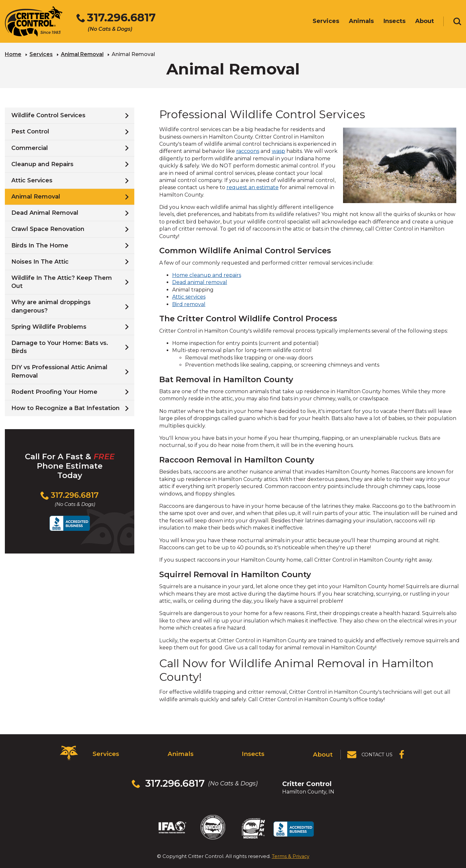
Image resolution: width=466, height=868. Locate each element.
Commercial (30, 147)
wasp (278, 150)
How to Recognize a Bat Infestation (66, 407)
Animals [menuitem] (361, 22)
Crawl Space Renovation (48, 228)
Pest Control (30, 131)
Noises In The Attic (40, 261)
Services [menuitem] (326, 22)
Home (13, 54)
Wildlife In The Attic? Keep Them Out (62, 281)
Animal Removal (82, 54)
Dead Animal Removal (45, 212)
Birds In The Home (40, 245)
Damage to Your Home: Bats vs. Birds (60, 346)
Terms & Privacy (290, 842)
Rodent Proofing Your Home (54, 391)
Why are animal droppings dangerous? (51, 306)
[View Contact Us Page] (371, 752)
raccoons (248, 150)
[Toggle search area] (457, 22)
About (323, 752)
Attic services (189, 296)
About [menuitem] (425, 22)
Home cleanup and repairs (207, 274)
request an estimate (253, 187)
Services (41, 54)
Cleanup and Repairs (42, 164)
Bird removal (189, 303)
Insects (253, 752)
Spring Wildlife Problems (49, 326)
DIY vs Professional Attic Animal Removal (59, 371)
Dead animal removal (200, 282)
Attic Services (32, 180)
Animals (180, 752)
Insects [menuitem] (394, 22)
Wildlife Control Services (48, 115)
